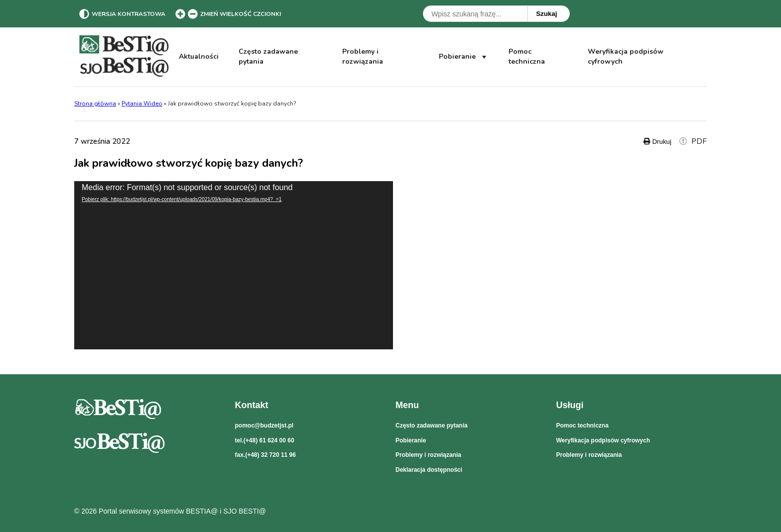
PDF (693, 141)
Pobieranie (464, 57)
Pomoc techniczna (527, 56)
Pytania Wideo (142, 104)
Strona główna (95, 104)
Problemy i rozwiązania (363, 56)
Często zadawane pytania (268, 56)
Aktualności (199, 56)
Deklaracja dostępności (429, 470)
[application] (234, 265)
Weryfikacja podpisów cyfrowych (625, 57)
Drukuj (657, 142)
